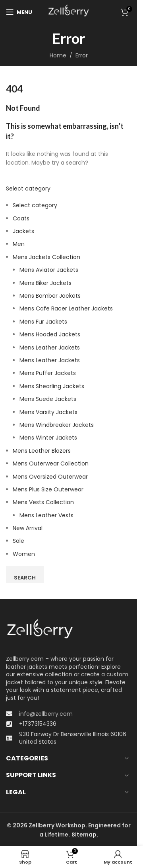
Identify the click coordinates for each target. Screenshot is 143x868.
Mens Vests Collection (43, 502)
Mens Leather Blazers (42, 451)
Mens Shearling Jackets (52, 386)
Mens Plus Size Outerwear (48, 489)
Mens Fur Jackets (43, 322)
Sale (18, 541)
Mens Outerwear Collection (51, 463)
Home (58, 55)
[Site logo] (69, 12)
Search (25, 578)
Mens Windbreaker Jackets (57, 425)
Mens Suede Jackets (48, 399)
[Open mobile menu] (19, 12)
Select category (28, 189)
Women (24, 554)
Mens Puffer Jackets (48, 373)
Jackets (23, 231)
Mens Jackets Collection (46, 257)
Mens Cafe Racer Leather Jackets (66, 308)
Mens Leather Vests (46, 515)
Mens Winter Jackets (48, 438)
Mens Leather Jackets (50, 348)
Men (19, 244)
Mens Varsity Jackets (48, 412)
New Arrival (28, 528)
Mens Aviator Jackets (49, 270)
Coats (21, 218)
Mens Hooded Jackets (50, 334)
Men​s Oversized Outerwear (50, 477)
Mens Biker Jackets (45, 283)
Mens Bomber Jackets (50, 296)
